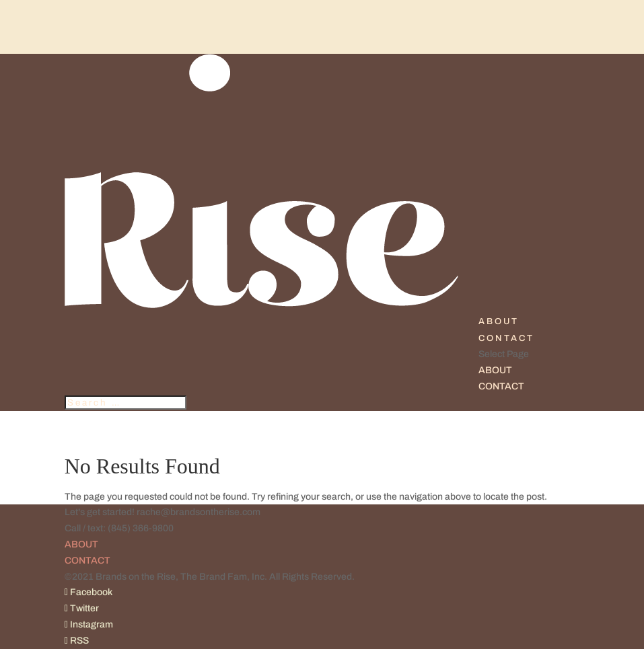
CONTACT (506, 338)
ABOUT (499, 321)
